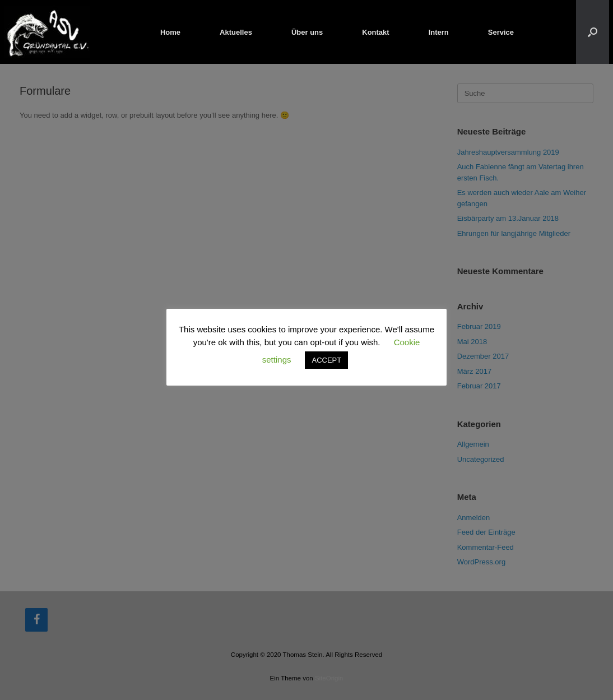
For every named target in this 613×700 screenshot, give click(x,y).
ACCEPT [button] (326, 360)
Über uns (307, 32)
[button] (593, 32)
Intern (439, 32)
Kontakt (375, 32)
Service (501, 32)
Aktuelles (236, 32)
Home (170, 32)
